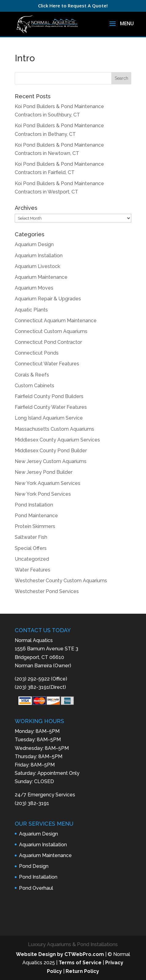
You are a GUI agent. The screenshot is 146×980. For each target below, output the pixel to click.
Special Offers (31, 548)
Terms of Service (80, 963)
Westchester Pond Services (47, 591)
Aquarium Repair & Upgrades (48, 299)
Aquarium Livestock (37, 266)
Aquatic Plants (31, 310)
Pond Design (34, 866)
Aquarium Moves (34, 288)
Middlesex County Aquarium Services (57, 440)
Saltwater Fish (31, 537)
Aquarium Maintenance (41, 277)
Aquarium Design (34, 244)
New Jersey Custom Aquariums (51, 461)
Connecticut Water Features (47, 364)
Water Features (33, 570)
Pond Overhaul (36, 888)
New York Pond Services (43, 494)
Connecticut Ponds (37, 353)
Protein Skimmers (35, 526)
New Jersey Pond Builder (44, 472)
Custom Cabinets (35, 386)
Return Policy (82, 971)
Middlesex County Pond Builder (51, 451)
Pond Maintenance (36, 516)
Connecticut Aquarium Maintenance (56, 321)
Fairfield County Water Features (51, 407)
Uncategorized (32, 559)
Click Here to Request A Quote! (73, 6)
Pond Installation (34, 505)
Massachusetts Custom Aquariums (54, 429)
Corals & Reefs (32, 375)
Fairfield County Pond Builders (49, 396)
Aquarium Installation (39, 256)
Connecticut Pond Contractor (48, 342)
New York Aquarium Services (48, 483)
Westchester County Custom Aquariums (61, 581)
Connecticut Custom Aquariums (51, 331)
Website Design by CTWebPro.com (60, 954)
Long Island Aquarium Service (49, 418)
